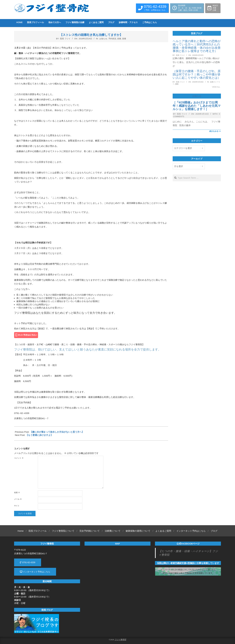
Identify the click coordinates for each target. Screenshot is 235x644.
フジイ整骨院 (120, 640)
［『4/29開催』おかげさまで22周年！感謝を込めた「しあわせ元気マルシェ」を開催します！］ (197, 106)
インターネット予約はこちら (35, 572)
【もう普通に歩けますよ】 (39, 435)
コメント (19, 458)
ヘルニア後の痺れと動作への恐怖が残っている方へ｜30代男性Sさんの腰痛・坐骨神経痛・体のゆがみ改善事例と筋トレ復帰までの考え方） (197, 46)
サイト (17, 506)
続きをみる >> (215, 131)
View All (216, 87)
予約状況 (112, 39)
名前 (17, 493)
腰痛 (177, 84)
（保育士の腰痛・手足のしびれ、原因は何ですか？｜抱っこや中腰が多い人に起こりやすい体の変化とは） (197, 74)
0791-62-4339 (28, 562)
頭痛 (119, 39)
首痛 (124, 39)
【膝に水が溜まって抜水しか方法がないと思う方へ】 (57, 432)
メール (18, 499)
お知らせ (103, 39)
